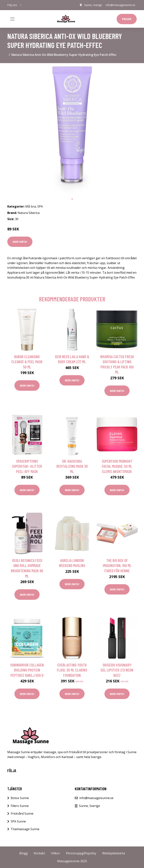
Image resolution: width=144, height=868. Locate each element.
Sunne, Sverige (93, 5)
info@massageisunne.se (120, 5)
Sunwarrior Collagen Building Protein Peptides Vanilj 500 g (27, 670)
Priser (127, 19)
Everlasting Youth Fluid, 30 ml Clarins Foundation (72, 670)
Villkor (55, 853)
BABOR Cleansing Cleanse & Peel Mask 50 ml (27, 362)
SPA (40, 206)
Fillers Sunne (20, 806)
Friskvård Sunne (22, 813)
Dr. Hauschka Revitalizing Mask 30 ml (72, 466)
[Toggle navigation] (12, 19)
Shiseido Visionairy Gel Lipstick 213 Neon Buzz (117, 670)
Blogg (24, 853)
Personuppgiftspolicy (81, 853)
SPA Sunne (18, 821)
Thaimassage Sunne (25, 829)
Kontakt (39, 853)
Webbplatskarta (114, 853)
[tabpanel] (72, 131)
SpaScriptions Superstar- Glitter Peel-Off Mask (27, 466)
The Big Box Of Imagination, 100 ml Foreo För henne (117, 565)
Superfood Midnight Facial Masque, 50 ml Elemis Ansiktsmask (117, 466)
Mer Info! (20, 242)
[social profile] (21, 5)
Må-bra (31, 206)
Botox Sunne (20, 798)
